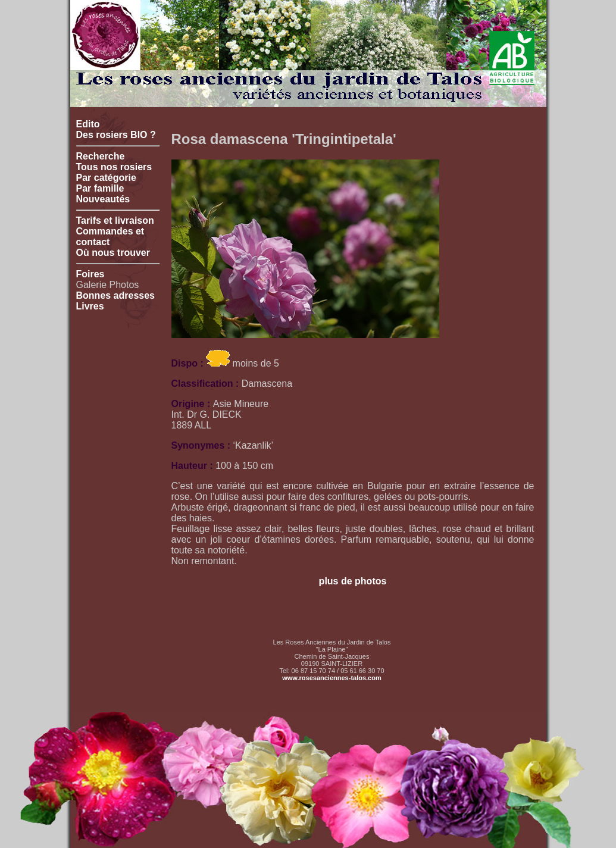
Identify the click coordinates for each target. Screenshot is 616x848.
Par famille (100, 188)
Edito (88, 124)
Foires (90, 274)
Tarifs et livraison (115, 220)
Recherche (101, 156)
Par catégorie (106, 178)
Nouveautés (103, 199)
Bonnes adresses (116, 295)
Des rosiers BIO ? (116, 135)
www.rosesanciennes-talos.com (332, 678)
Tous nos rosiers (114, 167)
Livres (90, 306)
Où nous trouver (113, 253)
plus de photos (353, 581)
